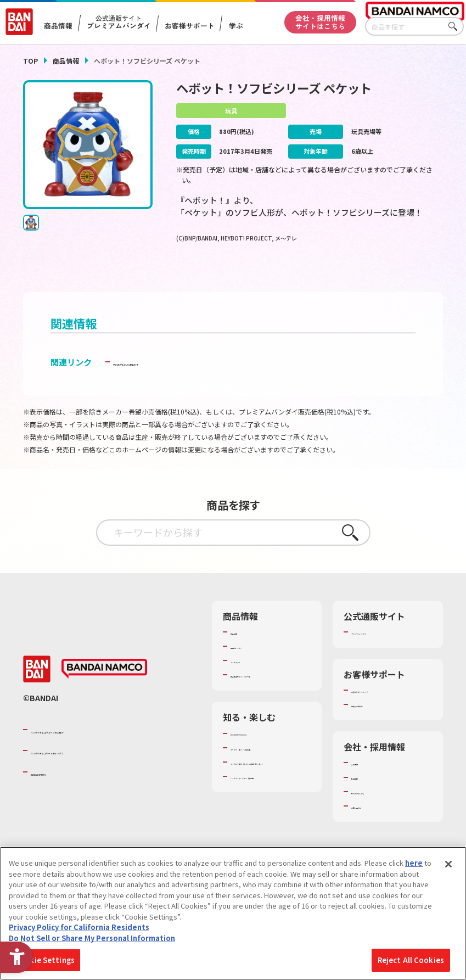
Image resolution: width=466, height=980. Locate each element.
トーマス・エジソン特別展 (270, 781)
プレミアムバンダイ (383, 651)
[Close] (448, 864)
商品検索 (245, 651)
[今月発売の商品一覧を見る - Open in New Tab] (378, 276)
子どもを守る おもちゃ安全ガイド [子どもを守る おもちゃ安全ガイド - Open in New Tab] (176, 380)
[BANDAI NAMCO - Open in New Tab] (104, 693)
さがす (456, 27)
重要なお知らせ (376, 723)
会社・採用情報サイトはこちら (320, 22)
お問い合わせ (373, 825)
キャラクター (252, 679)
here (414, 863)
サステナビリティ (380, 810)
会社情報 (366, 781)
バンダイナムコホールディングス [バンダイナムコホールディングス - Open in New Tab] (97, 775)
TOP (30, 61)
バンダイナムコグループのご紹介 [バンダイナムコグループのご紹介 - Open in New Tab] (97, 753)
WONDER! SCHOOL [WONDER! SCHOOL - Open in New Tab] (261, 762)
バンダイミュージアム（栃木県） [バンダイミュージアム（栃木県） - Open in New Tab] (266, 830)
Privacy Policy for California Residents (79, 927)
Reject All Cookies (411, 960)
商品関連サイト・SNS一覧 (270, 698)
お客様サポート (190, 26)
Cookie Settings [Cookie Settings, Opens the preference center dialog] (45, 960)
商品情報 (66, 61)
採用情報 (366, 796)
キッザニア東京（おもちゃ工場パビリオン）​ (270, 805)
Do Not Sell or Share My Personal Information (92, 938)
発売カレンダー (256, 665)
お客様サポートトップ (387, 709)
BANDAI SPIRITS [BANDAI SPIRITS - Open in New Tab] (64, 796)
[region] (233, 913)
